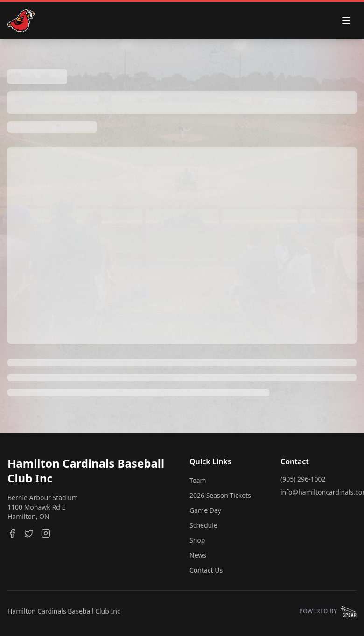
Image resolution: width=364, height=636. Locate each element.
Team (198, 480)
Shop (197, 540)
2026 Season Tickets (220, 495)
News (198, 555)
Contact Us (206, 570)
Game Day (205, 510)
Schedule (203, 525)
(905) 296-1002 (303, 479)
